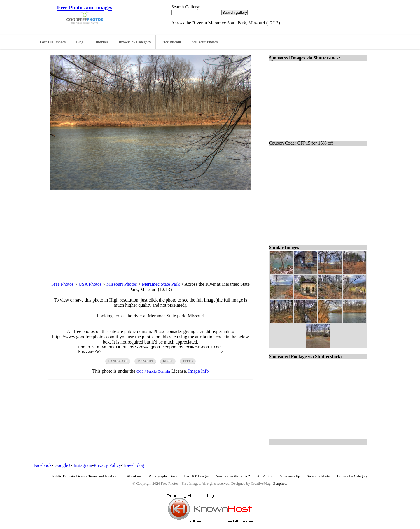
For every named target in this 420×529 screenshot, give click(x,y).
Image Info (198, 373)
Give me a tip (290, 476)
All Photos (265, 476)
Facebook (43, 465)
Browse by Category (135, 42)
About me (134, 476)
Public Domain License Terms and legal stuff (86, 476)
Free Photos (62, 284)
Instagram (83, 465)
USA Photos (90, 284)
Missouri (145, 363)
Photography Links (163, 476)
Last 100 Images (53, 42)
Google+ (63, 465)
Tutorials (101, 42)
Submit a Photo (318, 476)
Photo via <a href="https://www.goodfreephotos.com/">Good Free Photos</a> (151, 350)
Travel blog (133, 465)
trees (188, 363)
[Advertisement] (150, 230)
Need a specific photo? (233, 476)
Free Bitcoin (171, 42)
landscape (118, 363)
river (168, 363)
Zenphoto (280, 484)
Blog (80, 42)
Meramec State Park (161, 284)
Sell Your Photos (205, 42)
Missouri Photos (122, 284)
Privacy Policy (107, 465)
